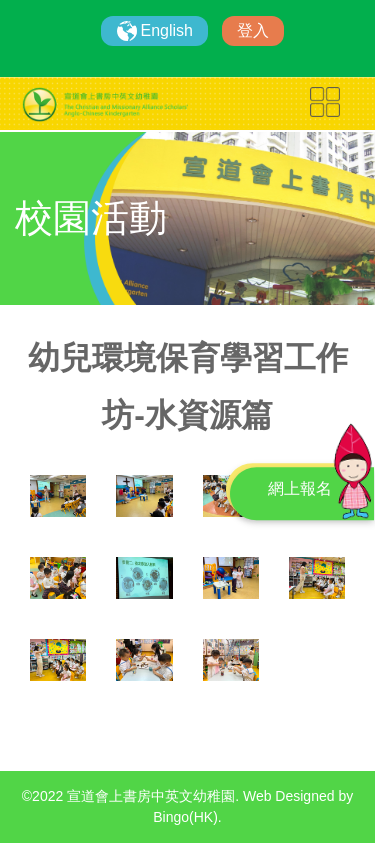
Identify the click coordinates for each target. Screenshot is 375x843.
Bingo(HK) (185, 817)
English (167, 30)
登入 (253, 30)
